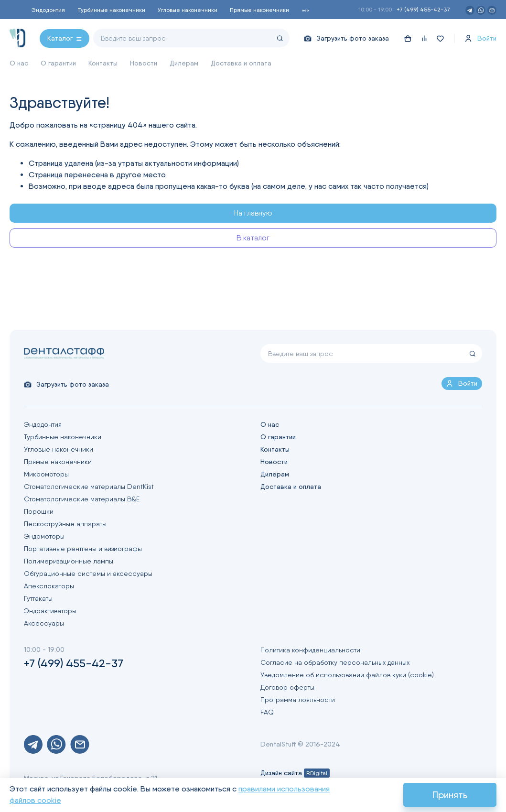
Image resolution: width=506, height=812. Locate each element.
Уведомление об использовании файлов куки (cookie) (347, 675)
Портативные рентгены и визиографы (83, 549)
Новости (144, 63)
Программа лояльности (298, 700)
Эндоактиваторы (50, 611)
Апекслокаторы (49, 586)
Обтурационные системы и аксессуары (88, 574)
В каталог (253, 238)
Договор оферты (287, 687)
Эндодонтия (48, 10)
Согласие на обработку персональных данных (335, 662)
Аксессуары (44, 623)
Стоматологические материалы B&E (82, 499)
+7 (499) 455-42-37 (423, 9)
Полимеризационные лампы (69, 561)
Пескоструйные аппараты (65, 524)
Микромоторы (46, 474)
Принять (450, 795)
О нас (19, 63)
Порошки (39, 511)
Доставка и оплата (241, 63)
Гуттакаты (38, 598)
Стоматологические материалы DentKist (89, 487)
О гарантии (58, 63)
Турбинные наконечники (111, 10)
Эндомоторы (44, 536)
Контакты (103, 63)
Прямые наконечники (259, 10)
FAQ (267, 712)
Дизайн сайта (295, 773)
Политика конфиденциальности (310, 650)
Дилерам (184, 63)
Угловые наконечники (188, 10)
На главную (253, 213)
